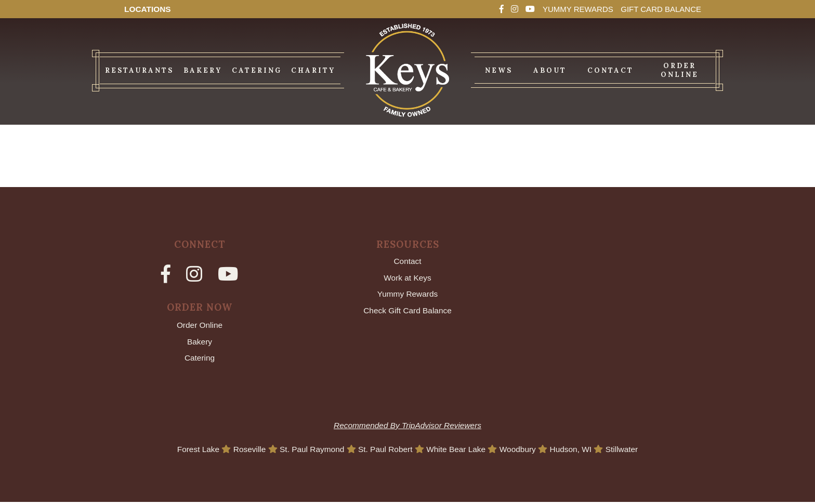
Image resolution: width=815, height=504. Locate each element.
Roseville (246, 451)
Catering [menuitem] (257, 70)
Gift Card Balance (658, 9)
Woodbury (522, 451)
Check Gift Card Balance (407, 311)
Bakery (200, 342)
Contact (407, 261)
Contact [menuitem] (610, 70)
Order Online (200, 326)
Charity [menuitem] (313, 70)
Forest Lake (193, 451)
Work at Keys (408, 278)
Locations (148, 9)
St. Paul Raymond (310, 451)
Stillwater (628, 451)
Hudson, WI (577, 451)
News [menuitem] (499, 70)
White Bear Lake (459, 451)
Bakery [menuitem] (203, 70)
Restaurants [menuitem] (139, 70)
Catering (200, 359)
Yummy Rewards (570, 9)
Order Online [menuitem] (680, 70)
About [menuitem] (550, 70)
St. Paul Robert (386, 451)
